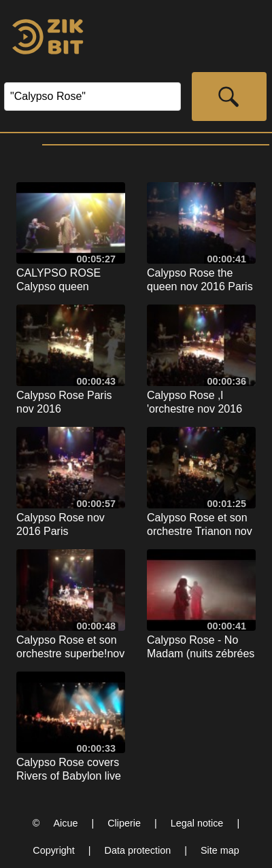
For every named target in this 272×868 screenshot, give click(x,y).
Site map (220, 850)
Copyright (54, 850)
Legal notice (197, 823)
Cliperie (124, 823)
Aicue (65, 823)
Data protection (138, 850)
